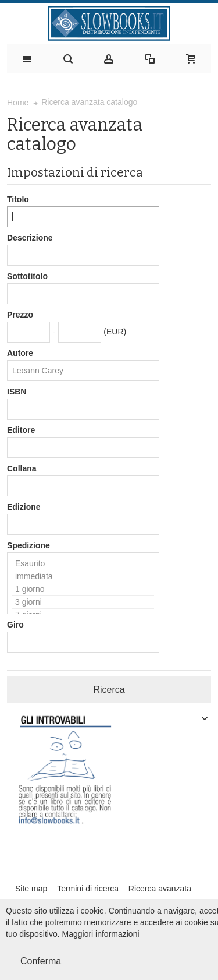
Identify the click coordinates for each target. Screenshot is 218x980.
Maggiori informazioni (101, 934)
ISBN (17, 392)
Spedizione (28, 545)
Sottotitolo (27, 276)
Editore (21, 430)
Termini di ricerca (88, 889)
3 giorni (83, 602)
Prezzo (20, 315)
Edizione (24, 507)
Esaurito (83, 564)
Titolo (18, 199)
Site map (31, 889)
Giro (15, 625)
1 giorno (83, 590)
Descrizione (30, 238)
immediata (83, 577)
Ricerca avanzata (160, 889)
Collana (22, 468)
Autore (20, 353)
